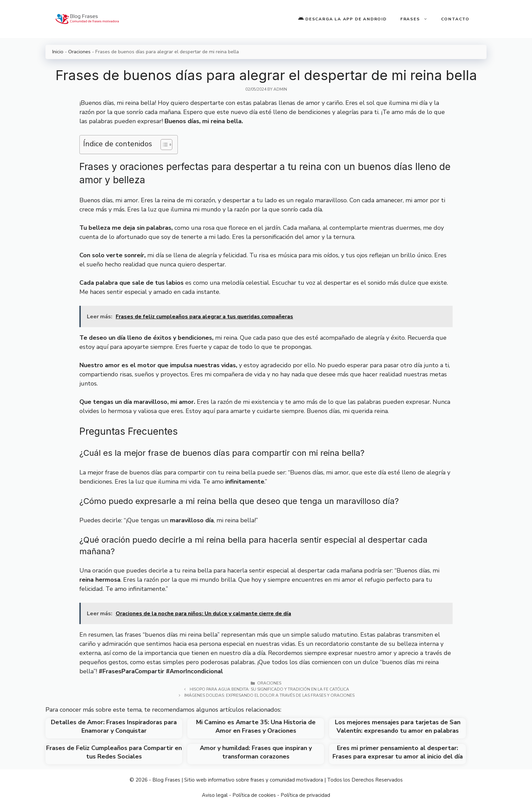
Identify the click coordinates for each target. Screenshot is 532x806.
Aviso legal (215, 795)
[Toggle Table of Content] (163, 145)
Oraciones (79, 52)
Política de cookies (254, 795)
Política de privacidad (305, 795)
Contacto (455, 19)
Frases (417, 19)
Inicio (58, 52)
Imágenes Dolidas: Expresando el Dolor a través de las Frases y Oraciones (269, 695)
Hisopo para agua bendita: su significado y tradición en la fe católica (269, 689)
